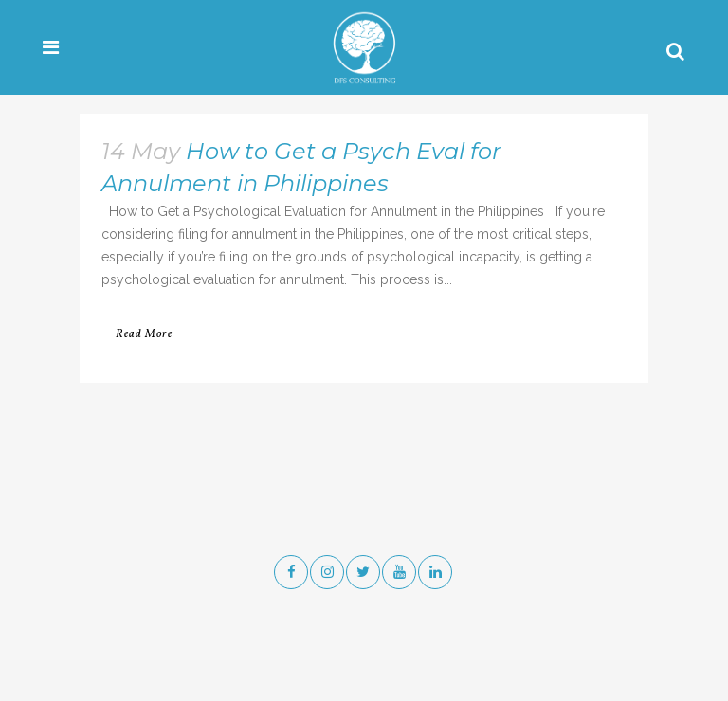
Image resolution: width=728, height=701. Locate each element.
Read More (144, 334)
